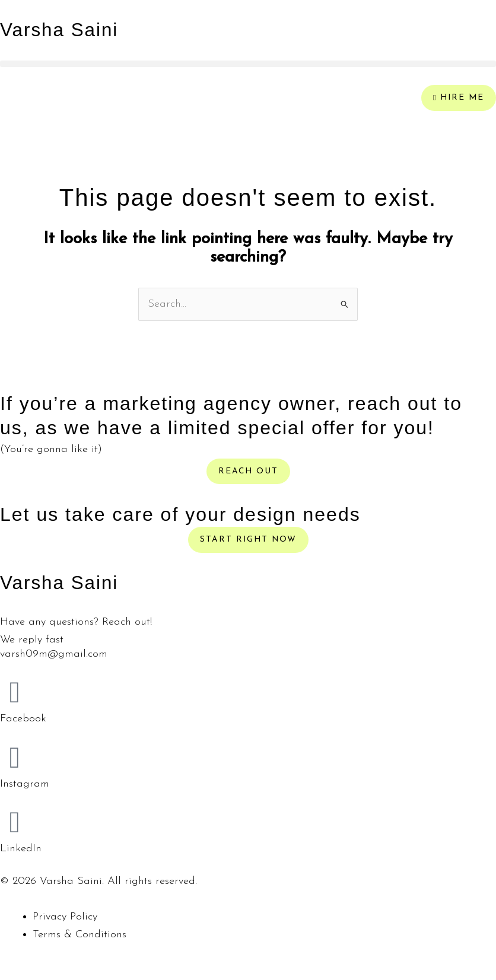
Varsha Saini (60, 30)
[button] (248, 64)
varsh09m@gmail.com (54, 654)
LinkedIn (21, 849)
